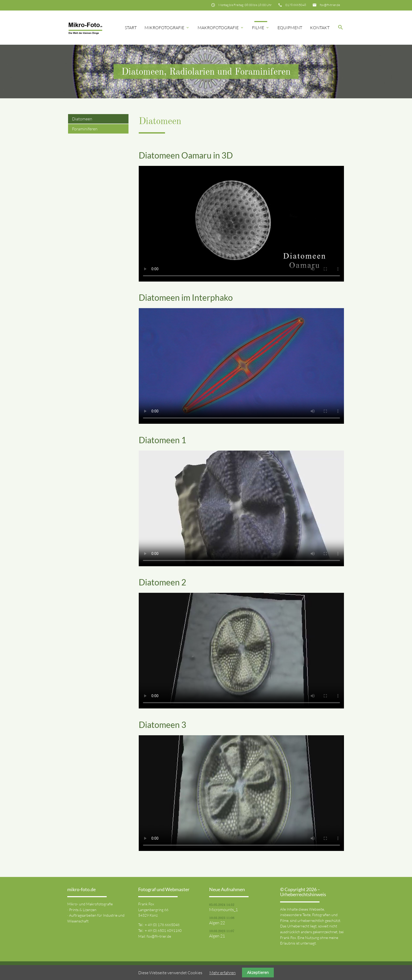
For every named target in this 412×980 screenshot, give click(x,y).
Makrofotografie (221, 28)
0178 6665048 (296, 5)
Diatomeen (82, 119)
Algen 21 (217, 936)
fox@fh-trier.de (330, 5)
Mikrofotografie (167, 28)
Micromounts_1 (223, 910)
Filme (261, 28)
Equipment (290, 28)
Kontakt (320, 28)
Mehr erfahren (223, 973)
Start (131, 28)
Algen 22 (217, 923)
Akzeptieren (258, 972)
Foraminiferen (85, 129)
